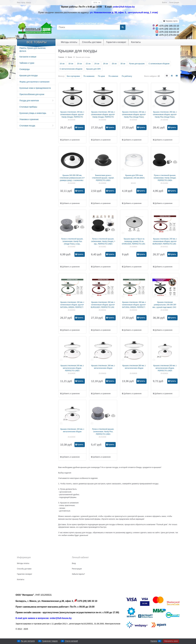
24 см (97, 64)
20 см (79, 64)
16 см (62, 64)
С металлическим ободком (71, 69)
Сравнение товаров (50, 641)
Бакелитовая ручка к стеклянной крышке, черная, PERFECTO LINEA (103, 178)
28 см (114, 64)
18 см (71, 64)
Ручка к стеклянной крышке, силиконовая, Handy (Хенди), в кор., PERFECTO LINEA (103, 241)
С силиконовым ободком (159, 64)
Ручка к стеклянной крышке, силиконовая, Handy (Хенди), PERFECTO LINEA (165, 178)
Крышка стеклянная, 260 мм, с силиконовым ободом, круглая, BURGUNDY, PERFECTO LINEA (103, 305)
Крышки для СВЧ (94, 69)
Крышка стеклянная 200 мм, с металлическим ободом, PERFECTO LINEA (165, 368)
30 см (123, 64)
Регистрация (174, 3)
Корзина (154, 641)
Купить (80, 127)
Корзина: (171, 21)
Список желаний (71, 641)
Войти (164, 3)
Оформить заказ (171, 641)
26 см (105, 64)
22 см (88, 64)
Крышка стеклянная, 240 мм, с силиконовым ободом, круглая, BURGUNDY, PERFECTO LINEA (165, 241)
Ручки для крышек (137, 64)
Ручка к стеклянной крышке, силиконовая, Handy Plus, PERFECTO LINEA (103, 432)
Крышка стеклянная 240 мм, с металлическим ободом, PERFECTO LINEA (72, 368)
